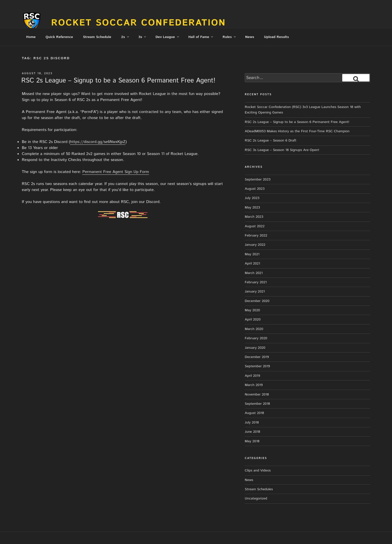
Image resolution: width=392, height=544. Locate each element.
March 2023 (254, 217)
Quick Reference (59, 37)
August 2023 (255, 189)
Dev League (168, 37)
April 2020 (253, 319)
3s (142, 37)
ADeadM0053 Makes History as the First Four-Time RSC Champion (297, 131)
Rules (229, 37)
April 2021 (252, 263)
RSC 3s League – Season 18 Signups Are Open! (282, 150)
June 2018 (252, 432)
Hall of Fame (201, 37)
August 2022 (255, 226)
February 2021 (256, 282)
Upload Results (276, 37)
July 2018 (252, 422)
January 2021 (255, 291)
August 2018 (254, 413)
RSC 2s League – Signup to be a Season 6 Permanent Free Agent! (118, 81)
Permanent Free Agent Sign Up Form (115, 172)
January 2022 (255, 245)
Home (31, 37)
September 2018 (257, 404)
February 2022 (256, 235)
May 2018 (252, 441)
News (249, 37)
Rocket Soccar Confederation (139, 23)
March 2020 (254, 329)
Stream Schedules (259, 489)
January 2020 (255, 348)
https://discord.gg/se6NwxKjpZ (98, 142)
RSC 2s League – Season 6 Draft (270, 140)
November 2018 (257, 394)
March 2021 (254, 273)
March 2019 (254, 385)
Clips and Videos (258, 470)
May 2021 (252, 254)
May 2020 (252, 310)
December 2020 (257, 301)
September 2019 (257, 366)
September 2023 (258, 179)
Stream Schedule (97, 37)
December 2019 (257, 357)
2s (125, 37)
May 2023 (252, 207)
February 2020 (256, 338)
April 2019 (252, 376)
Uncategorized (256, 498)
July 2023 (252, 198)
